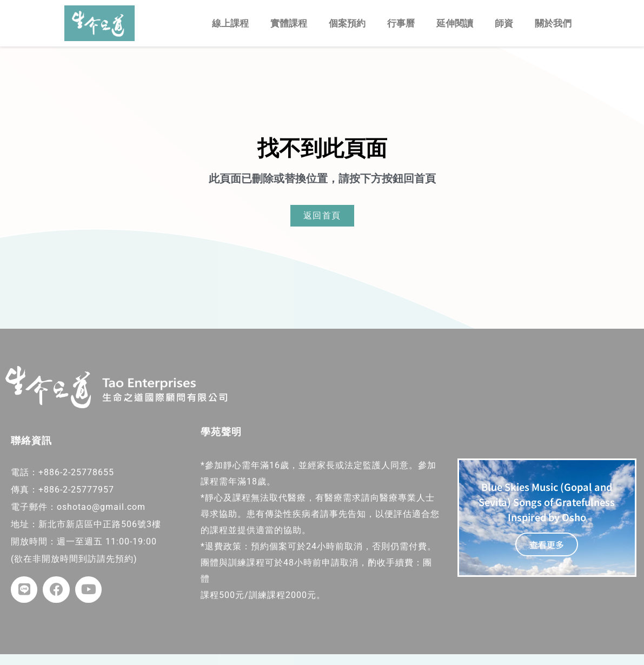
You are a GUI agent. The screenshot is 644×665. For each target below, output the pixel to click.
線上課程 (230, 23)
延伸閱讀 (455, 23)
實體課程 (289, 23)
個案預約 (347, 23)
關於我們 (553, 23)
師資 (504, 23)
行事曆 (401, 23)
